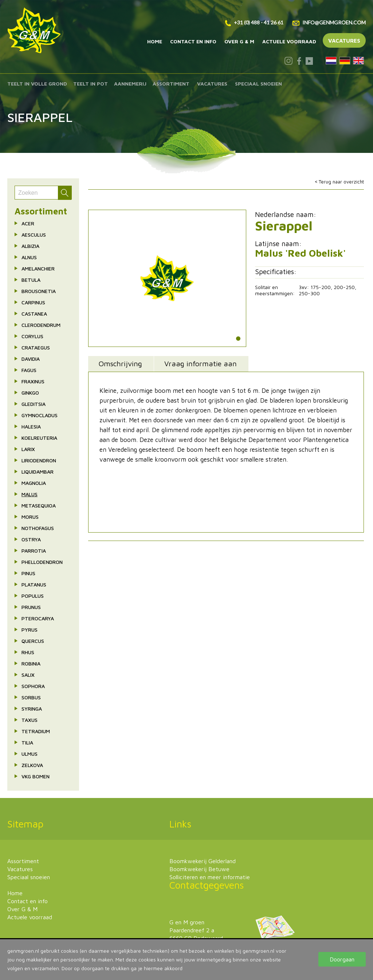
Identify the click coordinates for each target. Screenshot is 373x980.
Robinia (31, 663)
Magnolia (34, 483)
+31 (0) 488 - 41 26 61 (254, 22)
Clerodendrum (41, 325)
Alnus (29, 257)
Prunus (31, 607)
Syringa (32, 709)
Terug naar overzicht (341, 182)
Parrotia (34, 551)
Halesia (31, 426)
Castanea (34, 314)
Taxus (30, 720)
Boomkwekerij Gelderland (203, 861)
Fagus (29, 370)
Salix (28, 675)
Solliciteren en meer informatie (210, 877)
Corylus (32, 336)
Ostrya (31, 539)
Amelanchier (38, 268)
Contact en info (193, 41)
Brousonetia (39, 291)
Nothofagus (38, 528)
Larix (28, 449)
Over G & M (239, 41)
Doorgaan (342, 959)
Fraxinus (33, 381)
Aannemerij (130, 84)
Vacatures (344, 41)
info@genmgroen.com (329, 22)
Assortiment (171, 84)
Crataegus (36, 347)
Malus (30, 494)
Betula (31, 280)
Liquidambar (38, 472)
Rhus (28, 652)
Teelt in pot (91, 84)
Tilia (27, 742)
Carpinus (33, 302)
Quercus (33, 641)
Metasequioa (39, 505)
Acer (28, 223)
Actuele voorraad (289, 41)
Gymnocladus (40, 415)
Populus (33, 596)
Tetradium (36, 731)
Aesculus (34, 235)
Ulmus (30, 754)
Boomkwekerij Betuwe (199, 869)
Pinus (28, 573)
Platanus (34, 584)
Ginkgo (30, 393)
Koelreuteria (39, 438)
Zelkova (32, 765)
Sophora (33, 686)
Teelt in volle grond (37, 84)
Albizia (30, 246)
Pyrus (30, 630)
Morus (30, 517)
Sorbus (31, 697)
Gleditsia (34, 404)
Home (155, 41)
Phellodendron (42, 562)
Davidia (31, 359)
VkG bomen (36, 776)
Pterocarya (38, 618)
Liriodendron (39, 460)
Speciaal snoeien (258, 84)
